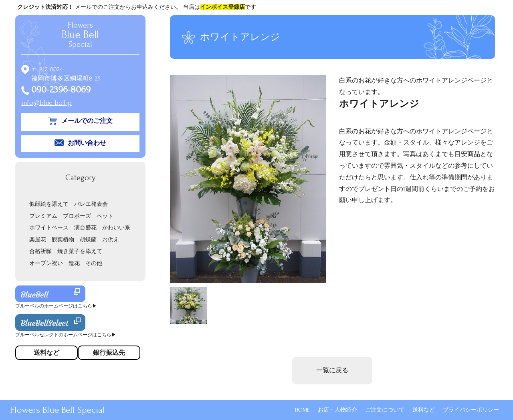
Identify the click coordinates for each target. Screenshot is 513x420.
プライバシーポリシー (471, 410)
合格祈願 (40, 251)
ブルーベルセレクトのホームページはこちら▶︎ (66, 335)
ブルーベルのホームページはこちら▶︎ (56, 306)
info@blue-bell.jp (46, 103)
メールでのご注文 (87, 121)
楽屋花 (38, 240)
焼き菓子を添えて (80, 251)
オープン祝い (46, 263)
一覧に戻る (332, 370)
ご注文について (385, 410)
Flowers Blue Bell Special (58, 410)
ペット (105, 216)
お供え (111, 240)
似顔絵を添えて (49, 204)
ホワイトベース (49, 228)
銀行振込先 (109, 353)
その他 (94, 263)
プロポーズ (77, 216)
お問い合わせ (87, 143)
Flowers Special (80, 35)
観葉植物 (63, 240)
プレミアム (43, 216)
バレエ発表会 (91, 204)
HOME (302, 410)
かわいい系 (116, 228)
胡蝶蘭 (88, 240)
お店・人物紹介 (337, 410)
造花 (74, 263)
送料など (424, 410)
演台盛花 (85, 228)
